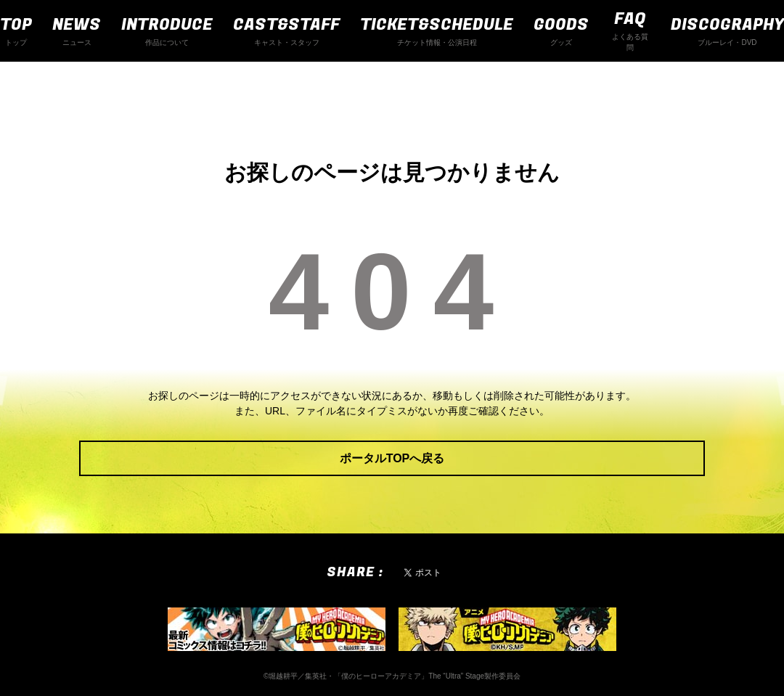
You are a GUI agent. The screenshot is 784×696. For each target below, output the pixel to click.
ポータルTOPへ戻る (392, 458)
